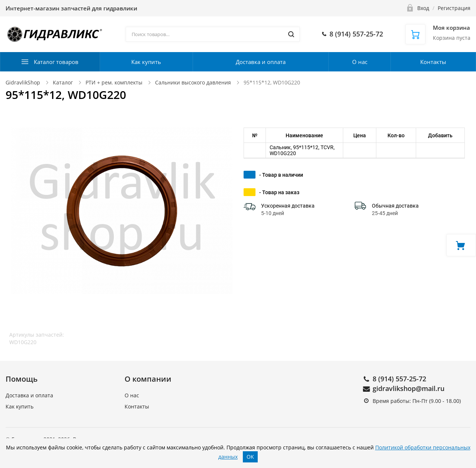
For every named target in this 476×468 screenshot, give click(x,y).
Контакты (433, 62)
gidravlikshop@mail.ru (409, 388)
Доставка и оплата (261, 62)
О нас (360, 62)
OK (250, 457)
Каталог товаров (56, 62)
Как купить (146, 62)
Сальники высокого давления (193, 82)
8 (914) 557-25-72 (399, 379)
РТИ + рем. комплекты (114, 82)
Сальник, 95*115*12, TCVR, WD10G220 (302, 150)
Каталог (63, 82)
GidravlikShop (23, 82)
